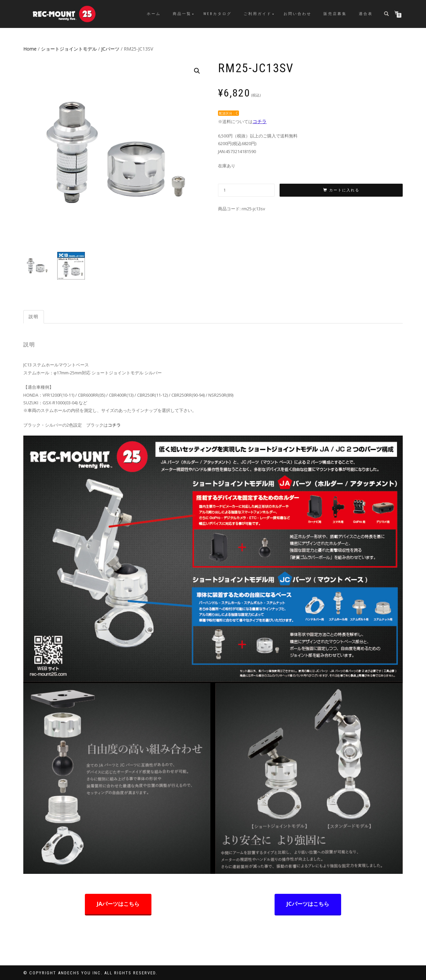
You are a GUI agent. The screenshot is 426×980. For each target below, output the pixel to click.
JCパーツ (110, 49)
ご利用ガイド (258, 14)
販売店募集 (335, 14)
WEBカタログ (217, 14)
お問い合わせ (298, 14)
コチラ (260, 121)
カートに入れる (344, 190)
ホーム (154, 14)
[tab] (34, 317)
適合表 (366, 14)
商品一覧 (182, 14)
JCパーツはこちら (308, 904)
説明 (34, 317)
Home (30, 49)
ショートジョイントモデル (69, 49)
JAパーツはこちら (118, 904)
